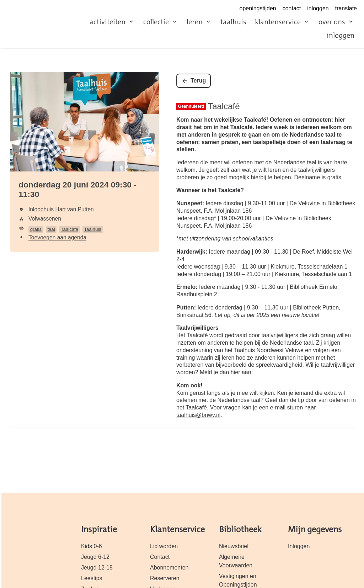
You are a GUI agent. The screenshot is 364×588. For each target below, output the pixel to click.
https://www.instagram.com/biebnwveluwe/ (229, 9)
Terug (198, 81)
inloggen (318, 8)
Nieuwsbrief (234, 546)
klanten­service (278, 22)
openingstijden (258, 8)
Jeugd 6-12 (95, 557)
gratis (36, 229)
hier (235, 372)
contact (292, 8)
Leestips (92, 578)
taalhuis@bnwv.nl (198, 415)
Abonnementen (169, 568)
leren (195, 22)
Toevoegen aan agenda (57, 237)
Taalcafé (69, 229)
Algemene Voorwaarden (236, 561)
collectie (156, 22)
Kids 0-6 (92, 546)
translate (346, 8)
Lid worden (164, 546)
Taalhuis (92, 229)
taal (51, 229)
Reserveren (165, 578)
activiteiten (108, 22)
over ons (332, 22)
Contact (160, 557)
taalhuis (233, 22)
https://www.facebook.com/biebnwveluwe (214, 9)
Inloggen (299, 546)
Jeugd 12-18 (97, 568)
